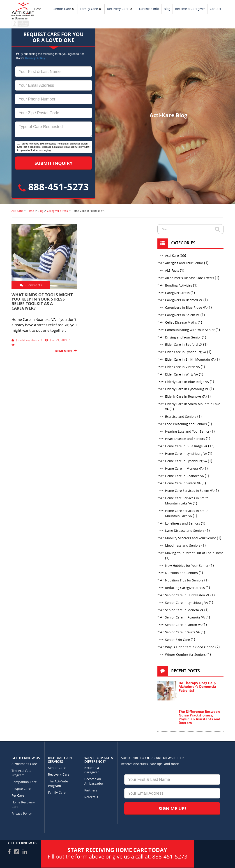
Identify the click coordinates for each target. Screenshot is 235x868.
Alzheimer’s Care (24, 764)
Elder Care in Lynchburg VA (186, 352)
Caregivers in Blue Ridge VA (186, 308)
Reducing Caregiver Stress (185, 588)
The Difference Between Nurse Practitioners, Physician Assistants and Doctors (199, 717)
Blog (167, 9)
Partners (91, 790)
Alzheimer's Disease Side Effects (190, 278)
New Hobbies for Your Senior (187, 566)
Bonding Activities (179, 286)
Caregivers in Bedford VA (184, 300)
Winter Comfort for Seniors (185, 655)
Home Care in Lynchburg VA (186, 454)
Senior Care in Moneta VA (184, 610)
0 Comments (31, 285)
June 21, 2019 (56, 340)
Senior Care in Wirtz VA (182, 632)
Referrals (91, 797)
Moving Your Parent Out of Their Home (194, 553)
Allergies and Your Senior (184, 263)
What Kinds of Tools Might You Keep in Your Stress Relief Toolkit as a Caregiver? (42, 301)
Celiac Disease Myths (181, 323)
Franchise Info (148, 9)
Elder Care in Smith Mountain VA (190, 360)
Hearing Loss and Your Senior (187, 432)
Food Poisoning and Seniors (186, 424)
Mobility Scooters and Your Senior (191, 538)
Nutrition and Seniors (181, 573)
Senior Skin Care (177, 640)
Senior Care (62, 9)
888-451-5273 (53, 187)
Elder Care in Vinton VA (182, 367)
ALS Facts (172, 271)
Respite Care (21, 789)
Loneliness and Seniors (183, 524)
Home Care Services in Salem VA (189, 491)
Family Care (89, 9)
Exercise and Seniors (181, 417)
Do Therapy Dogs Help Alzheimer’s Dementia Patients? (197, 687)
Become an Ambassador (94, 781)
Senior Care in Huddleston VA (187, 595)
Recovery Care (118, 9)
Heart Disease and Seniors (185, 439)
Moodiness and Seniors (183, 546)
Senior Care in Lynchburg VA (187, 603)
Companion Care (24, 782)
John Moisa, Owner (25, 340)
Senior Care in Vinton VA (183, 625)
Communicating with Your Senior (190, 330)
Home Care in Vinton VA (183, 483)
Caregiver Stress (177, 293)
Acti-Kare (172, 256)
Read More (64, 351)
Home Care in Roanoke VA (184, 476)
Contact (215, 9)
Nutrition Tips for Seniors (184, 580)
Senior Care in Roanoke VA (185, 617)
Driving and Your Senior (183, 337)
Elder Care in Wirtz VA (182, 374)
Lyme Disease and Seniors (185, 531)
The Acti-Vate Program (21, 773)
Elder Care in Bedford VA (184, 345)
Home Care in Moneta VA (184, 469)
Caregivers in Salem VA (182, 315)
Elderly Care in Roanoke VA (185, 397)
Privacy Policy (35, 58)
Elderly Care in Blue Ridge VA (187, 382)
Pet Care (18, 796)
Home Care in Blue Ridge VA (186, 446)
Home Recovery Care (23, 805)
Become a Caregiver (190, 9)
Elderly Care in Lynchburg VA (187, 389)
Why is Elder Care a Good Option (190, 647)
